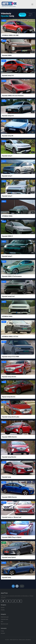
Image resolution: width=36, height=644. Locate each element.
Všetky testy (31, 15)
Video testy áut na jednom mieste (9, 6)
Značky (3, 610)
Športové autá (4, 624)
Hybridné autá (4, 619)
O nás (2, 631)
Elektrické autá (5, 617)
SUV (2, 622)
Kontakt (3, 633)
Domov (3, 608)
